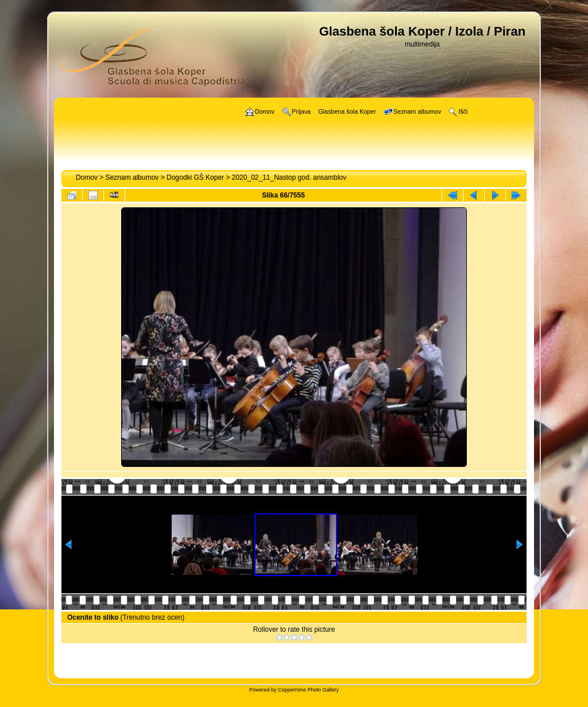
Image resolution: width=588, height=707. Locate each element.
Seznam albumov (132, 177)
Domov (87, 177)
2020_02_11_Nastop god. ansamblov (289, 177)
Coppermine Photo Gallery (308, 690)
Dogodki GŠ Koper (195, 177)
